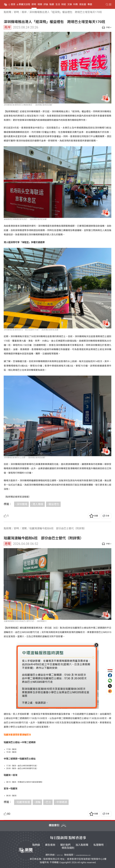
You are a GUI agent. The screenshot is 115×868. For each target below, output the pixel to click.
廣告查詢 (50, 845)
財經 (64, 4)
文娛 (70, 4)
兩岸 (7, 27)
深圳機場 (22, 504)
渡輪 (38, 802)
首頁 (13, 4)
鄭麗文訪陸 (24, 4)
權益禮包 (54, 504)
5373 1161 (60, 855)
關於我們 (65, 845)
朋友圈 (83, 4)
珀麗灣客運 (23, 802)
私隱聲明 (98, 845)
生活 (58, 4)
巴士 (48, 802)
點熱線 (36, 845)
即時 (34, 4)
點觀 (52, 4)
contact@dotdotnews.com (83, 855)
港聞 (7, 544)
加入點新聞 (82, 845)
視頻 (40, 4)
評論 (46, 4)
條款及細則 (68, 848)
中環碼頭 (62, 802)
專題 (90, 4)
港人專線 (38, 504)
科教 (76, 4)
